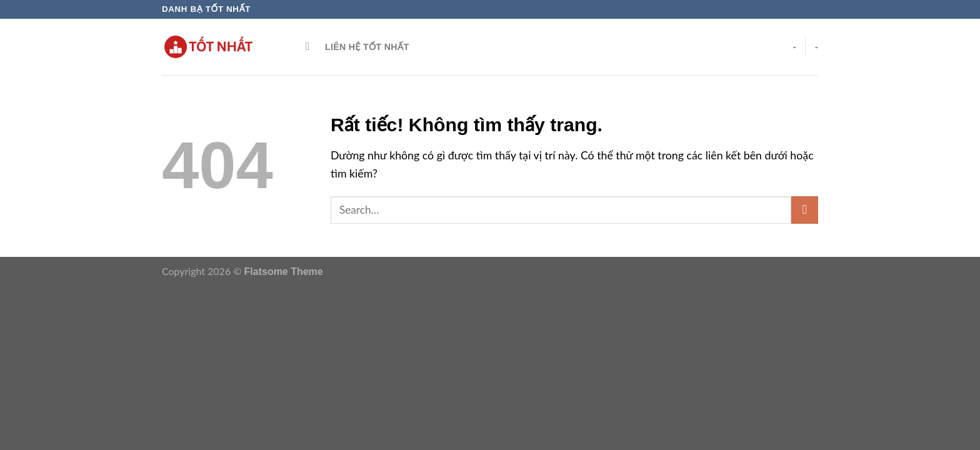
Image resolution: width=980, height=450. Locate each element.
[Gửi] (805, 210)
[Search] (311, 47)
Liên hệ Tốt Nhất (367, 47)
